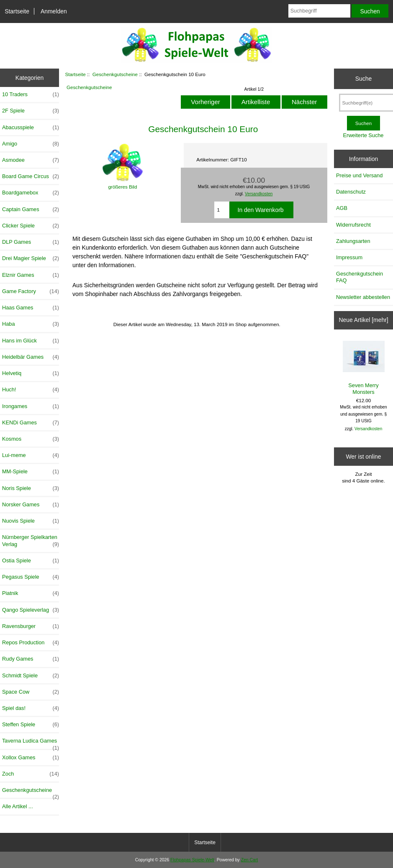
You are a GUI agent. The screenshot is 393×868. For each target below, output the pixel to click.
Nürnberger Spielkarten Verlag (31, 541)
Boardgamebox (31, 193)
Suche (363, 79)
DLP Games (31, 242)
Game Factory (31, 291)
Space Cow (31, 692)
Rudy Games (31, 659)
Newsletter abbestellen (363, 297)
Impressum (349, 257)
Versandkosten (259, 194)
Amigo (31, 144)
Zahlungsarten (353, 241)
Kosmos (31, 439)
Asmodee (31, 160)
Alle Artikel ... (18, 806)
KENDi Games (31, 423)
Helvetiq (31, 373)
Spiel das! (31, 708)
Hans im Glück (31, 341)
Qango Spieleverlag (31, 610)
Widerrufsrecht (353, 225)
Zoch (31, 774)
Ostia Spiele (31, 561)
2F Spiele (31, 111)
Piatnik (31, 593)
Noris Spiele (31, 488)
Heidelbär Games (31, 357)
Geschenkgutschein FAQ (360, 277)
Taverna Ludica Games (31, 743)
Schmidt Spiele (31, 676)
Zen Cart (250, 860)
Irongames (31, 406)
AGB (342, 208)
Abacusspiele (31, 128)
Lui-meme (31, 455)
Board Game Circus (31, 176)
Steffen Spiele (31, 725)
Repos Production (31, 643)
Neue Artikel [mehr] (363, 320)
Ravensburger (31, 626)
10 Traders (31, 94)
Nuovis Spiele (31, 521)
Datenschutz (351, 192)
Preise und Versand (359, 175)
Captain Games (31, 209)
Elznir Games (31, 275)
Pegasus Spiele (31, 577)
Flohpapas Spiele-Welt (192, 860)
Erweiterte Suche (363, 135)
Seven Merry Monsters (364, 368)
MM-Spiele (31, 472)
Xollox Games (31, 758)
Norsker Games (31, 505)
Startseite (17, 11)
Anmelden (54, 11)
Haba (31, 324)
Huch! (31, 390)
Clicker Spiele (31, 226)
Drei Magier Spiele (31, 258)
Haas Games (31, 308)
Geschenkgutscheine (115, 74)
